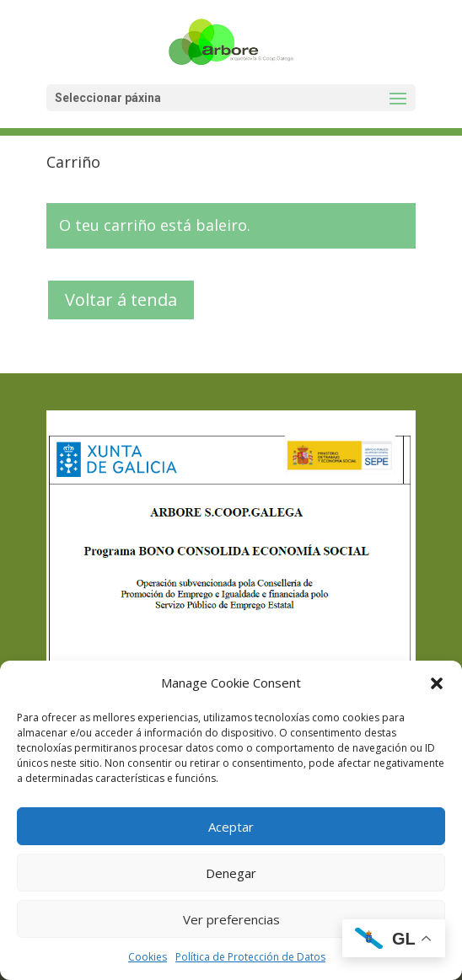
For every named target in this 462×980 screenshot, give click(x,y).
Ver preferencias (231, 919)
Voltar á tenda (121, 300)
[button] (437, 683)
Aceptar (231, 827)
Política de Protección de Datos (250, 957)
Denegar (231, 873)
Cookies (148, 957)
